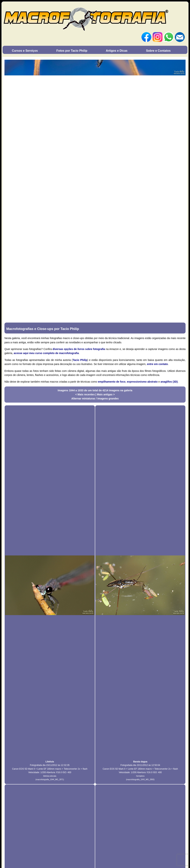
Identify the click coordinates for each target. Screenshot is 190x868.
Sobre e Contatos (158, 51)
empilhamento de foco (112, 382)
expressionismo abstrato (142, 382)
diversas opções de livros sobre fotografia (79, 349)
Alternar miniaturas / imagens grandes (95, 399)
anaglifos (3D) (169, 382)
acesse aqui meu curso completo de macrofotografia (46, 353)
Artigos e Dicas (117, 51)
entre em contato (157, 364)
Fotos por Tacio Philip (72, 51)
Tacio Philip (80, 360)
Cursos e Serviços (25, 51)
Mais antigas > (106, 394)
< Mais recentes (85, 394)
